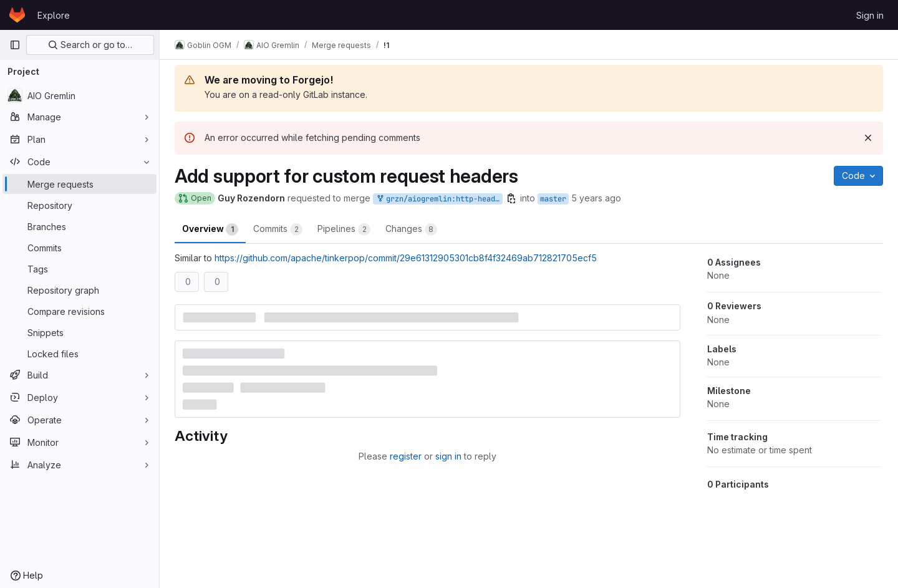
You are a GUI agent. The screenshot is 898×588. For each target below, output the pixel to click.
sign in (448, 456)
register (406, 456)
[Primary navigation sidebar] (15, 45)
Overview (210, 229)
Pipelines (344, 229)
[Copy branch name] (511, 198)
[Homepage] (17, 15)
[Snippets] (80, 332)
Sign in (870, 15)
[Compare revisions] (80, 311)
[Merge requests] (80, 184)
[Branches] (80, 226)
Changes (411, 229)
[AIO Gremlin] (80, 95)
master (553, 199)
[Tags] (80, 269)
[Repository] (80, 205)
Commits (278, 229)
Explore (54, 15)
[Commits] (80, 248)
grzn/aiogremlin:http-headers (439, 199)
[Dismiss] (868, 138)
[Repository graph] (80, 290)
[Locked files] (80, 354)
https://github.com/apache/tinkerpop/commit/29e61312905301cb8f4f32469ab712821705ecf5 (406, 258)
